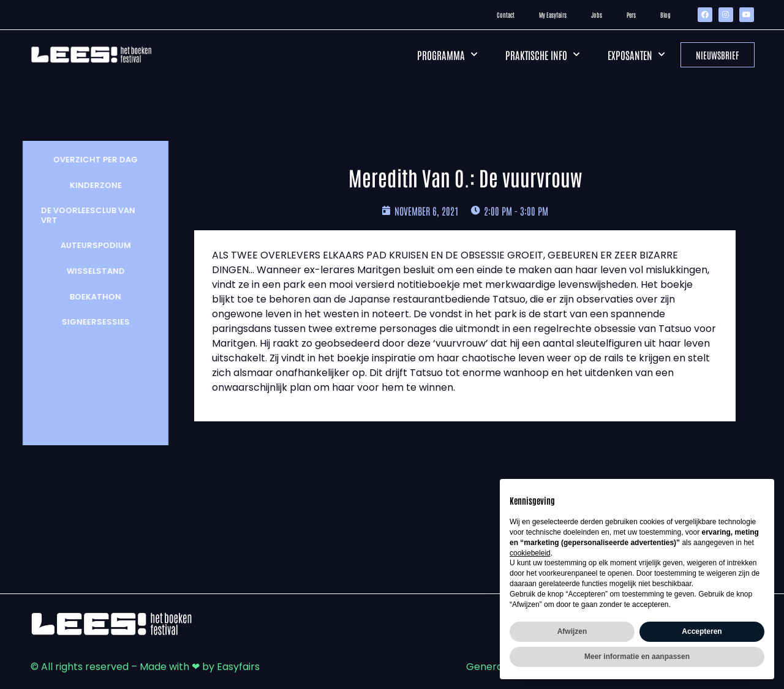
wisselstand (90, 271)
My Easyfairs (553, 14)
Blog (665, 14)
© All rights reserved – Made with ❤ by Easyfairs (145, 667)
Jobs (597, 14)
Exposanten (636, 55)
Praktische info (542, 55)
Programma (447, 55)
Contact (506, 14)
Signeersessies (90, 322)
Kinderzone (90, 185)
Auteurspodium (90, 245)
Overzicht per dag (90, 160)
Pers (631, 14)
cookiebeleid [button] (530, 553)
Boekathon (90, 297)
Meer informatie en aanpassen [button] (637, 657)
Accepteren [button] (702, 631)
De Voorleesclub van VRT (83, 215)
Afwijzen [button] (572, 631)
